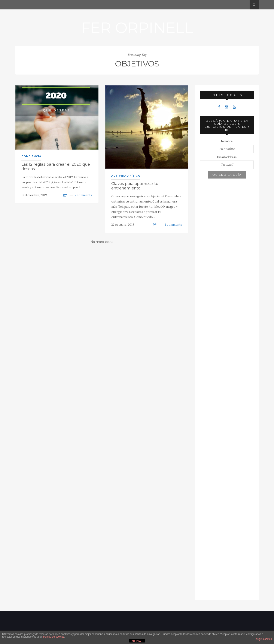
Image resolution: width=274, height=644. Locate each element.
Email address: (227, 157)
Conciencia (31, 156)
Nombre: (227, 141)
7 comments (83, 195)
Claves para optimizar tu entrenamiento (135, 186)
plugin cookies (264, 639)
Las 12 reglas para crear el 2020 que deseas (56, 167)
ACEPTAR (137, 641)
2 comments (173, 225)
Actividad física (126, 176)
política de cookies (54, 637)
